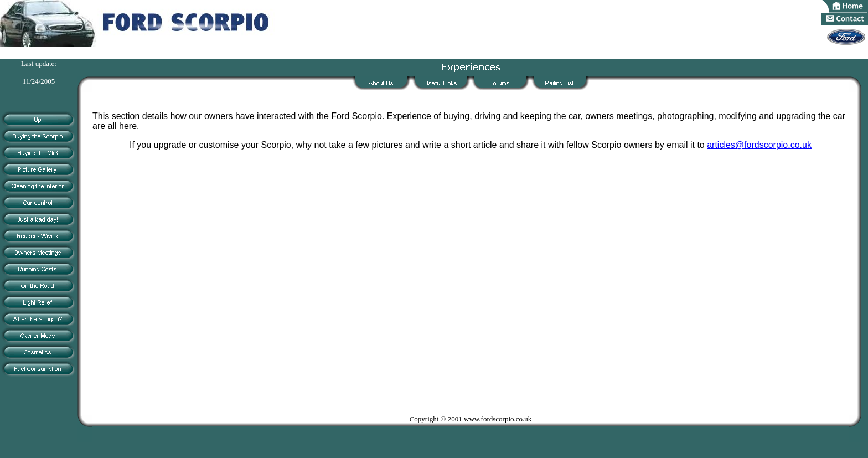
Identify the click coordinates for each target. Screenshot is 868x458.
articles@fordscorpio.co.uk (759, 145)
